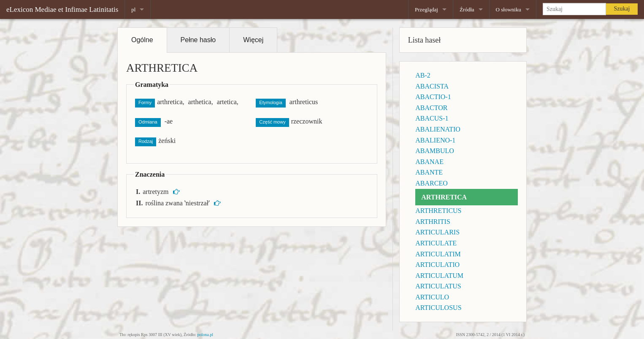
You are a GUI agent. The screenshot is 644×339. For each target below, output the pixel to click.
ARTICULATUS (438, 286)
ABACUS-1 (432, 118)
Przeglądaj (426, 9)
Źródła (467, 9)
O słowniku (509, 9)
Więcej (253, 40)
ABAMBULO (435, 151)
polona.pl (206, 335)
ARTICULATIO (437, 265)
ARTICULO (432, 297)
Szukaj (622, 9)
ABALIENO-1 (435, 140)
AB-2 (423, 75)
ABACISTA (432, 86)
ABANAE (429, 162)
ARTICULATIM (438, 254)
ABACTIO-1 (433, 97)
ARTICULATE (436, 243)
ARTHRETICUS (438, 211)
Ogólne (142, 40)
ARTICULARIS (437, 232)
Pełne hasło (198, 40)
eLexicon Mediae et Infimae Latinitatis (62, 9)
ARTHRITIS (433, 222)
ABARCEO (431, 183)
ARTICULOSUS (438, 308)
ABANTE (429, 172)
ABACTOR (431, 108)
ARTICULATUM (439, 276)
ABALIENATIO (438, 129)
